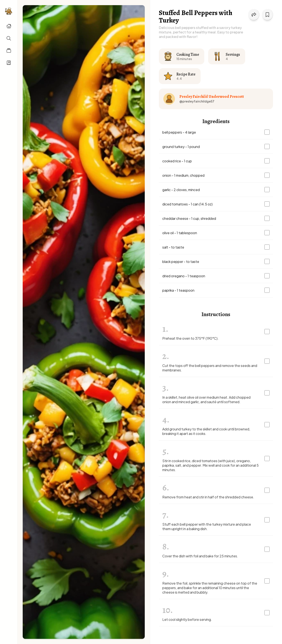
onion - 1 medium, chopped (183, 175)
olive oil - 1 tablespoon (180, 233)
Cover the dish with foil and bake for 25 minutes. (200, 556)
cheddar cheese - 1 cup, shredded (189, 218)
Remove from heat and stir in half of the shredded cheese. (208, 497)
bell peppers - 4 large (179, 132)
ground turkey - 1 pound (181, 147)
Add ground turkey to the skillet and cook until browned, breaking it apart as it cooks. (206, 431)
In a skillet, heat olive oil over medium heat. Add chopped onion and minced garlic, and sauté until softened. (206, 400)
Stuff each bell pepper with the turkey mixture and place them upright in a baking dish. (207, 526)
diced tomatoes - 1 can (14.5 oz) (187, 204)
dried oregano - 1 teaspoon (184, 276)
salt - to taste (173, 247)
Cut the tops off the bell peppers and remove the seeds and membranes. (210, 368)
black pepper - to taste (181, 262)
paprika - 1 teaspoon (178, 290)
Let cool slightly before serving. (187, 619)
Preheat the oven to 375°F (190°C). (190, 338)
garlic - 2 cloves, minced (181, 190)
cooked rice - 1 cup (177, 161)
